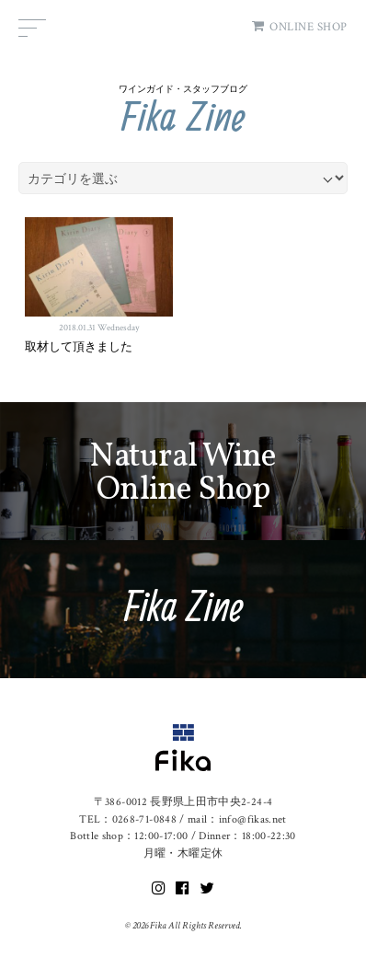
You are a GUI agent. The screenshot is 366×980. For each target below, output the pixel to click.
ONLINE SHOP (300, 27)
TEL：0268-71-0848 (128, 819)
